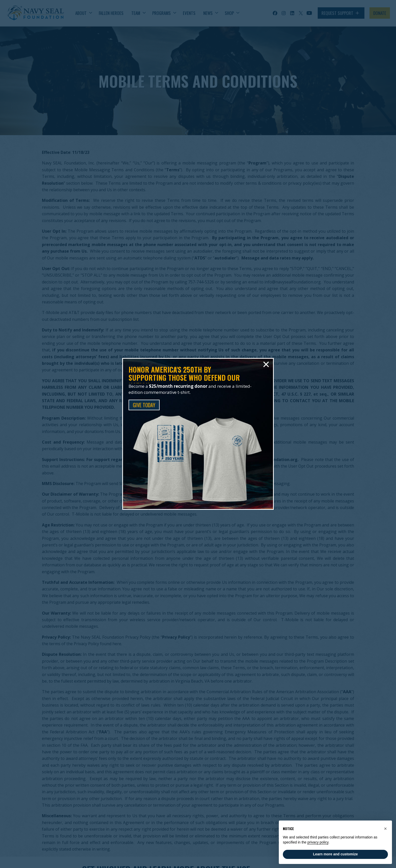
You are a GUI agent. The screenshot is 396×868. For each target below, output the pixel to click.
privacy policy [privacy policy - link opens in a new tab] (318, 842)
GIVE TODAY (144, 405)
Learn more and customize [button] (335, 854)
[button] (385, 829)
